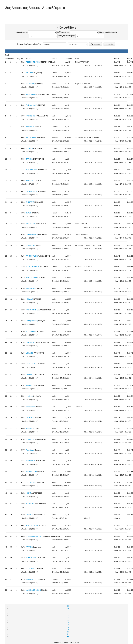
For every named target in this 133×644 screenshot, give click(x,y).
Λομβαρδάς (30, 84)
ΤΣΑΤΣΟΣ (30, 385)
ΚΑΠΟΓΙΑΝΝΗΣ (32, 310)
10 (68, 632)
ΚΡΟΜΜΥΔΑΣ (31, 288)
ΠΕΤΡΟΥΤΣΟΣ (32, 191)
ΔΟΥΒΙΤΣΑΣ (31, 568)
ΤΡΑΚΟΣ (29, 159)
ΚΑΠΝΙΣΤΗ (30, 127)
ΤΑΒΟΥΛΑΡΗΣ (31, 278)
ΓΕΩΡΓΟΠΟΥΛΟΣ (33, 62)
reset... (109, 44)
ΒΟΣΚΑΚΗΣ (30, 364)
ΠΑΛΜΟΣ (30, 515)
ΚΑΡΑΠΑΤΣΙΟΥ (32, 579)
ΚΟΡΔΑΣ (29, 299)
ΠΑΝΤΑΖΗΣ (30, 342)
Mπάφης (29, 428)
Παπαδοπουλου (32, 234)
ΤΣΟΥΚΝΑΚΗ (31, 137)
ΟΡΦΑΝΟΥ (30, 375)
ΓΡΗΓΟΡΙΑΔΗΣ (32, 256)
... (68, 620)
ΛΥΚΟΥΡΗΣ (30, 504)
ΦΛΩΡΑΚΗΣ (31, 461)
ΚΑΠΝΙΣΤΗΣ (31, 116)
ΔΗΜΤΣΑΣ (30, 202)
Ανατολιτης (30, 450)
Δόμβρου (29, 73)
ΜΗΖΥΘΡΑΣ (31, 224)
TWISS (29, 213)
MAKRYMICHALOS (33, 590)
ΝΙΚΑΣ (28, 493)
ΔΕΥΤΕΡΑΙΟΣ (31, 482)
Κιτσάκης (29, 396)
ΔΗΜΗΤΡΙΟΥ (31, 558)
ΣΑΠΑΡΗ (29, 148)
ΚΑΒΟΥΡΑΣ (30, 439)
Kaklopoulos (31, 245)
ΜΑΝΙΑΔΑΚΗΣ (31, 472)
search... (96, 44)
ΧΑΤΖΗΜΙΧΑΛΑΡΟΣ (34, 536)
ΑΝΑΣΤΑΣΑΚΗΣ (32, 525)
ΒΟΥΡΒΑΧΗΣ (31, 331)
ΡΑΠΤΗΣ (29, 547)
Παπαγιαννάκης (32, 321)
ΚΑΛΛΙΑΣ (30, 181)
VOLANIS (30, 353)
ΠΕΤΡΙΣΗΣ (30, 418)
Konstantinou (31, 407)
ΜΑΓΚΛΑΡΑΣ (31, 94)
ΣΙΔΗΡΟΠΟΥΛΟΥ (33, 267)
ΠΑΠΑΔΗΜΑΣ (31, 105)
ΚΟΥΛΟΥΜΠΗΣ (32, 170)
